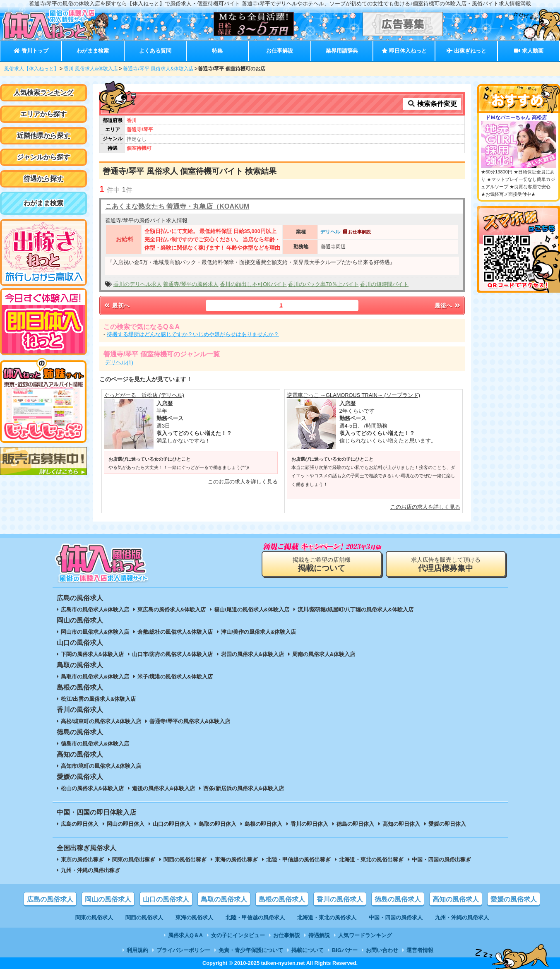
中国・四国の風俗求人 (396, 917)
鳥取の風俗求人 (224, 899)
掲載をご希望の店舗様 (322, 564)
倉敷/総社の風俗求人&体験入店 (175, 632)
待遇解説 (319, 935)
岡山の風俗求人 (108, 899)
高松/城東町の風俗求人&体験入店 (101, 721)
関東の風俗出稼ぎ (134, 860)
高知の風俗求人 (456, 899)
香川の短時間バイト (384, 284)
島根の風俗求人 (282, 899)
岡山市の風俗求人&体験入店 (95, 632)
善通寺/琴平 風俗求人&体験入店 (158, 69)
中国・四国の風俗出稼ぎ (441, 860)
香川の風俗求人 (340, 899)
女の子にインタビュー (238, 935)
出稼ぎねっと (466, 51)
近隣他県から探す (43, 136)
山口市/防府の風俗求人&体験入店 (172, 654)
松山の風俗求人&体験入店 (92, 788)
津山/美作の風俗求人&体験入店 (259, 632)
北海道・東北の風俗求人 (327, 917)
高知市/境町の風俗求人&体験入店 (101, 766)
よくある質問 (155, 51)
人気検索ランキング (43, 93)
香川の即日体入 (309, 824)
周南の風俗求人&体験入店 (324, 654)
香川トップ (31, 51)
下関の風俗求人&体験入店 (92, 654)
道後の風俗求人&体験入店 (163, 788)
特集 (217, 51)
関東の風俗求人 (94, 917)
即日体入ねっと (404, 51)
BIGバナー (345, 950)
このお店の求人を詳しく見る (243, 482)
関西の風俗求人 (144, 917)
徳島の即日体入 (355, 824)
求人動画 (529, 51)
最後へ (448, 305)
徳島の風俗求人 (398, 899)
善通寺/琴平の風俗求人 (191, 284)
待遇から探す (43, 179)
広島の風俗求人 (50, 899)
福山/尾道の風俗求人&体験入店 (252, 610)
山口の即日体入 (172, 824)
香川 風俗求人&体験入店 (91, 69)
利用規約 (137, 950)
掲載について (308, 950)
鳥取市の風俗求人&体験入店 (95, 677)
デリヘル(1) (119, 362)
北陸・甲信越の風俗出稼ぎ (298, 860)
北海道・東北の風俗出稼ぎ (371, 860)
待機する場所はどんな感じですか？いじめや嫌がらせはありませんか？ (193, 334)
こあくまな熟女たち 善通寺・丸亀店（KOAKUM (177, 206)
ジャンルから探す (43, 157)
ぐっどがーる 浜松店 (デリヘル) (144, 395)
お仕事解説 (280, 51)
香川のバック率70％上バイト (323, 284)
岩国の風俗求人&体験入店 (252, 654)
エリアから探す (43, 114)
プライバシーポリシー (183, 950)
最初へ (116, 305)
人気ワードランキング (365, 935)
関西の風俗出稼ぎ (185, 860)
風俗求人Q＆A (185, 935)
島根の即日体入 (263, 824)
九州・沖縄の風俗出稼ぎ (90, 870)
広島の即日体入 (80, 824)
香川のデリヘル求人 (138, 284)
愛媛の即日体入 (447, 824)
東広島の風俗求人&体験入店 (172, 610)
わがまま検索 (93, 51)
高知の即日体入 (401, 824)
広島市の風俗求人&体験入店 (95, 610)
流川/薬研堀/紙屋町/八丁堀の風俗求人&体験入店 (356, 610)
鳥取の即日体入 (218, 824)
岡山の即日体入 (126, 824)
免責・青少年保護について (251, 950)
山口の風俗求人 (166, 899)
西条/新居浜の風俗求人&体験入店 (244, 788)
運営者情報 (420, 950)
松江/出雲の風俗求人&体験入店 (99, 699)
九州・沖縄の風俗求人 (462, 917)
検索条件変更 (432, 104)
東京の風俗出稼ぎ (82, 860)
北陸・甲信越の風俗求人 (255, 917)
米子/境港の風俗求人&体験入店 (175, 677)
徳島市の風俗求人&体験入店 (95, 744)
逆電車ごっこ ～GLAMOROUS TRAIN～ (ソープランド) (354, 395)
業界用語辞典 (342, 51)
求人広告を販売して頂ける (446, 564)
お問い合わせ (382, 950)
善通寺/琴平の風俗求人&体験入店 (190, 721)
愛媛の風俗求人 (514, 899)
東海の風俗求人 (194, 917)
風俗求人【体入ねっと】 (31, 69)
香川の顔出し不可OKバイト (253, 284)
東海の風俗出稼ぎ (236, 860)
